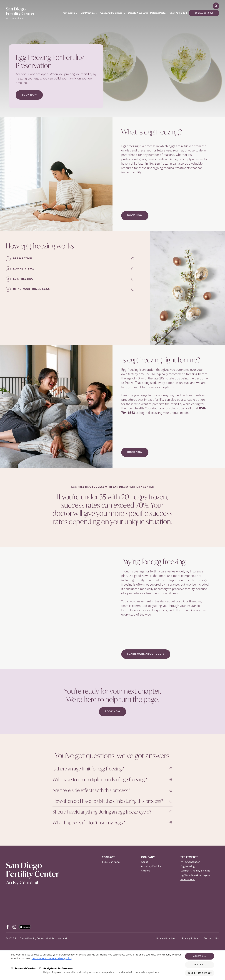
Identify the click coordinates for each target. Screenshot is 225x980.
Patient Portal (158, 13)
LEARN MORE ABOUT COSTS (146, 654)
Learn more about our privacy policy (52, 959)
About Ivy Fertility (151, 866)
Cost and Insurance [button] (111, 13)
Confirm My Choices (200, 973)
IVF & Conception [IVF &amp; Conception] (190, 862)
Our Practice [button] (88, 13)
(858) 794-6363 (178, 13)
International (188, 880)
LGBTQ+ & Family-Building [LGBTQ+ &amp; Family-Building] (195, 871)
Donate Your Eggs (138, 13)
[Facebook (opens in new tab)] (7, 927)
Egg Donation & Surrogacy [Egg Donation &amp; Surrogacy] (195, 875)
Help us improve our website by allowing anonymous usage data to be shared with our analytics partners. (101, 970)
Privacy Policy (190, 938)
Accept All (200, 956)
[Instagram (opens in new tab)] (14, 927)
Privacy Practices (166, 938)
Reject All (200, 965)
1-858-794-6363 (111, 862)
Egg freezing (188, 866)
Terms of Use (212, 938)
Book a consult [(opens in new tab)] (204, 13)
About (144, 862)
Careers (145, 871)
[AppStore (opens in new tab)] (25, 927)
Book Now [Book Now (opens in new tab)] (29, 95)
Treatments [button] (68, 13)
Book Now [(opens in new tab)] (135, 216)
